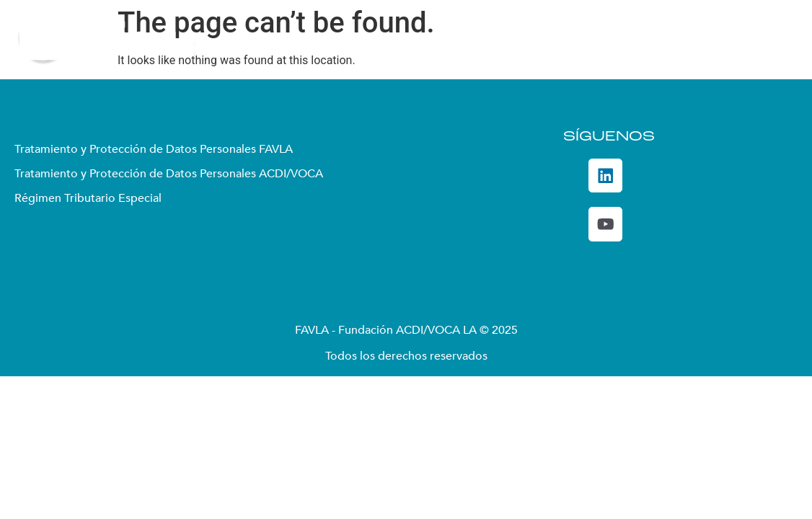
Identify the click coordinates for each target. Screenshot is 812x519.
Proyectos (476, 40)
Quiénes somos (313, 40)
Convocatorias (572, 40)
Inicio (235, 40)
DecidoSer (666, 40)
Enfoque (400, 40)
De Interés (752, 40)
